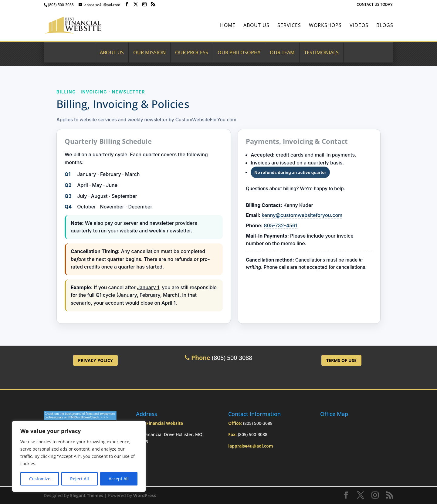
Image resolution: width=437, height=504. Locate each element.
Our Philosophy (239, 52)
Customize (40, 479)
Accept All (119, 479)
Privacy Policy (95, 360)
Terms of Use (341, 360)
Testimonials (321, 52)
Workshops (325, 26)
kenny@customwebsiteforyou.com (302, 215)
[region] (79, 456)
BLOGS (385, 26)
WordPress (145, 495)
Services (289, 26)
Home (228, 26)
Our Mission (149, 52)
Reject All (80, 479)
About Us (256, 26)
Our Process (192, 52)
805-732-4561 (281, 225)
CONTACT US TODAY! (375, 5)
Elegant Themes (87, 495)
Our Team (282, 52)
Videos (359, 26)
